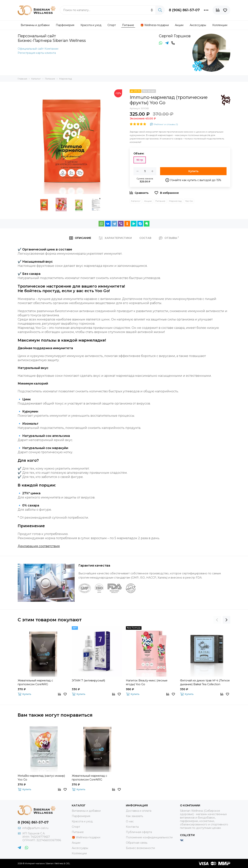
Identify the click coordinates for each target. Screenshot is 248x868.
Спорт (76, 827)
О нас (130, 821)
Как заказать (134, 816)
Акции (148, 201)
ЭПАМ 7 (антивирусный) (88, 680)
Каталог (136, 201)
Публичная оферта (139, 832)
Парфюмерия (81, 816)
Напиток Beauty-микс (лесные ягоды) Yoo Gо (147, 682)
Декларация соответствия (39, 546)
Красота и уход (82, 821)
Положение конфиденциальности (149, 837)
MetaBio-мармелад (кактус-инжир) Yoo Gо (41, 778)
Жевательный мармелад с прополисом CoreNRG (35, 682)
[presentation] (217, 620)
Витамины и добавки (86, 811)
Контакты (132, 827)
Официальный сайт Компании (38, 49)
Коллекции (79, 853)
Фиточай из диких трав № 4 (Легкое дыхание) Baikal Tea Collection (205, 682)
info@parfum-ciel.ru (35, 828)
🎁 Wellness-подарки (86, 837)
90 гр (140, 160)
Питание (160, 201)
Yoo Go (189, 201)
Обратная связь (137, 843)
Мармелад (175, 201)
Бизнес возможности (140, 848)
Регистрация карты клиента (37, 53)
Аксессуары (80, 848)
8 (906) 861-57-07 (184, 10)
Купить (193, 171)
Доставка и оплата (139, 811)
